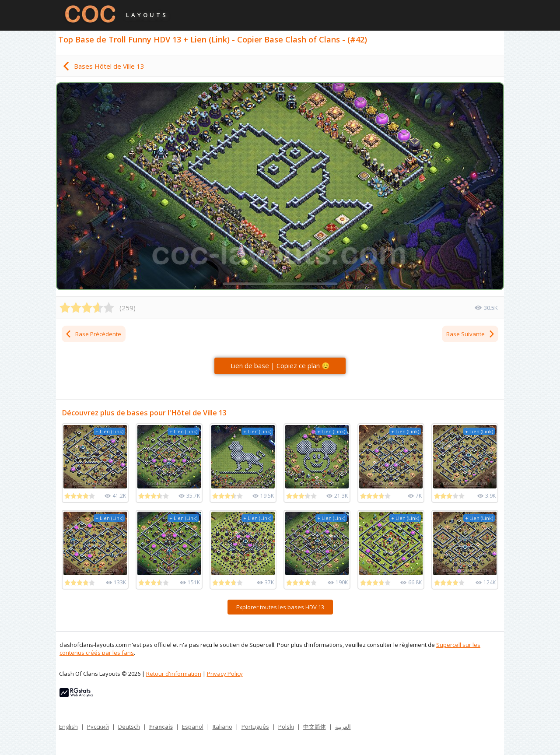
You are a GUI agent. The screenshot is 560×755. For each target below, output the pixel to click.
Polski (286, 727)
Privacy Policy (225, 674)
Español (193, 727)
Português (255, 727)
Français (161, 727)
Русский (98, 727)
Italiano (222, 727)
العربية (343, 727)
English (68, 727)
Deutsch (129, 727)
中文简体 (315, 727)
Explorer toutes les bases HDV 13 (280, 607)
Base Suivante (471, 334)
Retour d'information (174, 674)
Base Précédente (93, 334)
